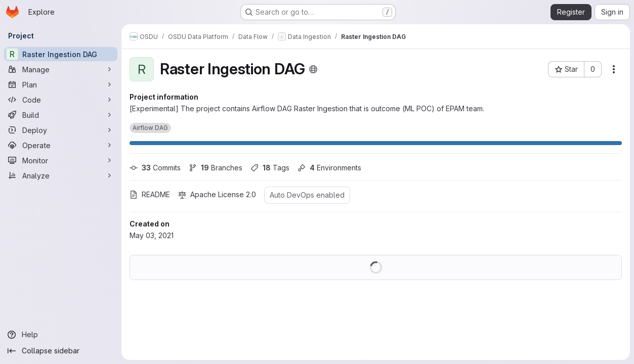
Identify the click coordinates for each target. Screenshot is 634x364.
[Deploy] (61, 130)
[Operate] (61, 145)
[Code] (61, 100)
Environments (329, 168)
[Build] (61, 115)
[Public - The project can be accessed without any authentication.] (313, 69)
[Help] (61, 335)
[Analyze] (61, 175)
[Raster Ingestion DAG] (61, 54)
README (150, 194)
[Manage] (61, 69)
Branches (216, 168)
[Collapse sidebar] (61, 351)
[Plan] (61, 84)
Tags (270, 168)
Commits (155, 168)
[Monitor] (61, 160)
